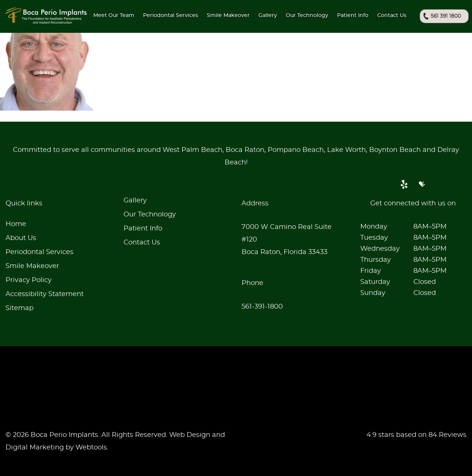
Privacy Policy (29, 280)
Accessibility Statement (45, 294)
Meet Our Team (114, 15)
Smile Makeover (32, 266)
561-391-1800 (262, 307)
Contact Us (392, 15)
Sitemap (20, 308)
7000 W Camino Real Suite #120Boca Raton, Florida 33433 (287, 240)
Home (16, 224)
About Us (21, 238)
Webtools (91, 448)
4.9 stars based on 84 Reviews (417, 435)
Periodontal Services (39, 252)
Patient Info (353, 15)
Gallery (268, 15)
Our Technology (150, 215)
